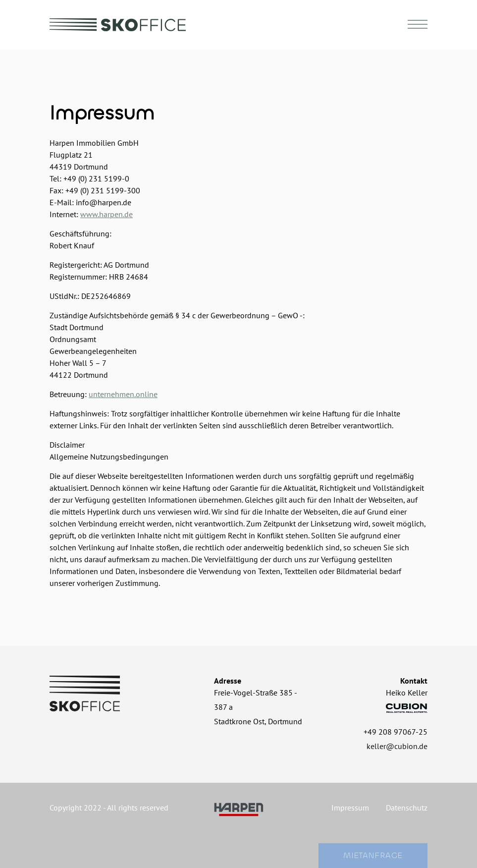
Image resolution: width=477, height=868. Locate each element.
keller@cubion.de (397, 746)
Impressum (350, 808)
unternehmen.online (123, 394)
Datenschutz (407, 808)
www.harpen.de (106, 214)
